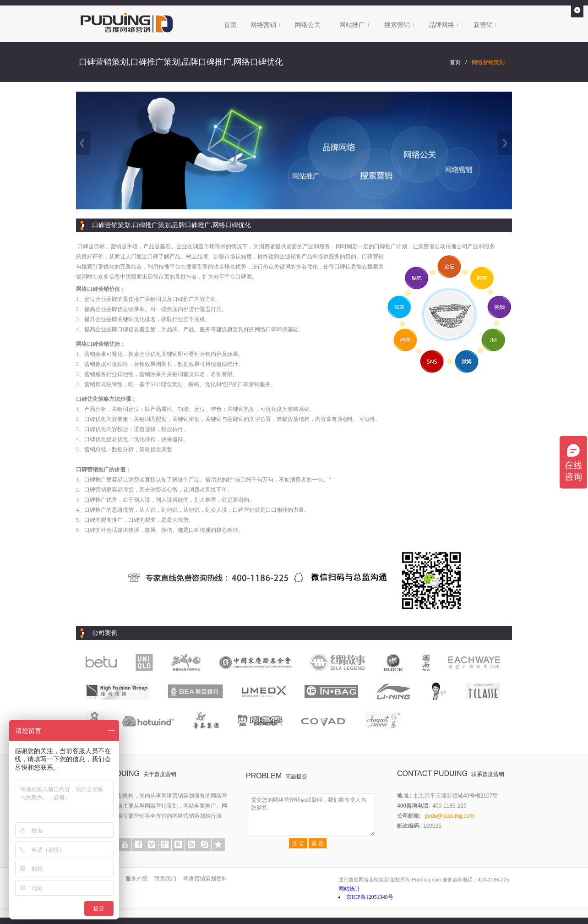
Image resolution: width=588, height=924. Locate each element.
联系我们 (165, 879)
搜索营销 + (400, 25)
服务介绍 (136, 879)
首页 (230, 25)
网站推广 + (355, 25)
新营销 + (486, 25)
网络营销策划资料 (205, 879)
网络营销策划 (488, 62)
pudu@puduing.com (449, 816)
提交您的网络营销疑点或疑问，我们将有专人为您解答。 (310, 815)
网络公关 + (310, 25)
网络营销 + (266, 25)
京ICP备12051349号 (370, 897)
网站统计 (349, 889)
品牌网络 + (444, 25)
